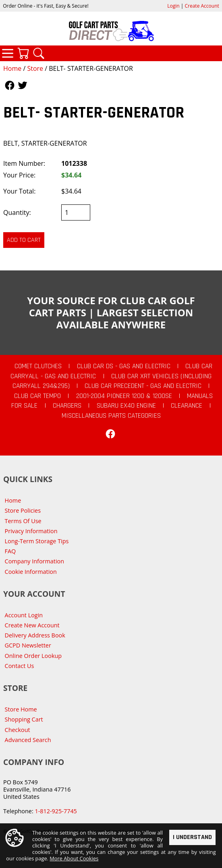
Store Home (21, 709)
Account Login (24, 615)
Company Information (34, 561)
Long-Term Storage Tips (37, 541)
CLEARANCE (187, 406)
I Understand (192, 837)
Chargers (67, 406)
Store (35, 68)
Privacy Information (31, 531)
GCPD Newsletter (28, 645)
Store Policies (23, 510)
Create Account (202, 6)
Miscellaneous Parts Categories (111, 416)
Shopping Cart (24, 719)
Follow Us (10, 85)
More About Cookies (74, 859)
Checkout (18, 730)
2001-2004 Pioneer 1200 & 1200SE (124, 396)
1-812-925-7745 (56, 811)
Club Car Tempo (37, 396)
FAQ (10, 551)
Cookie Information (31, 572)
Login (173, 6)
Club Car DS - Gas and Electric (124, 366)
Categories (8, 53)
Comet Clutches (38, 366)
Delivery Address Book (35, 635)
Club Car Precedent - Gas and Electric (143, 386)
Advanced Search (28, 740)
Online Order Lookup (33, 656)
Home (12, 68)
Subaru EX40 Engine (126, 406)
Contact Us (20, 666)
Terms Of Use (23, 521)
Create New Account (32, 625)
